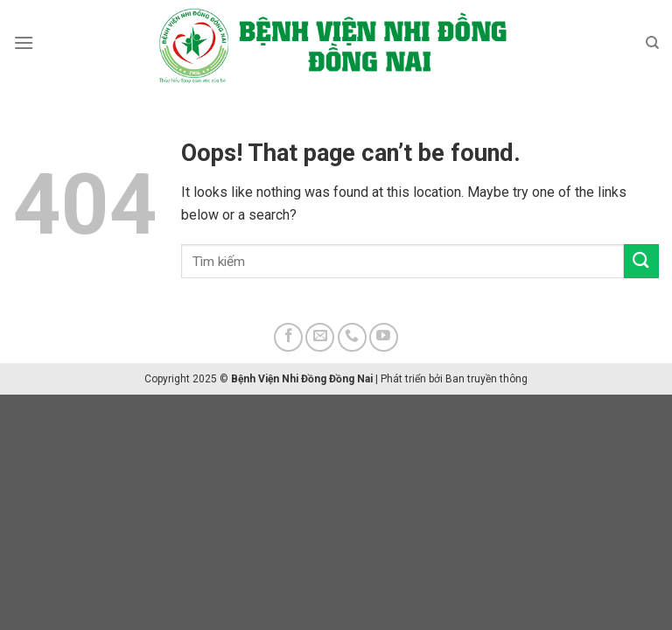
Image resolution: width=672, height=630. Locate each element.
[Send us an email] (320, 337)
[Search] (652, 43)
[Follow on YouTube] (384, 337)
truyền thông (497, 379)
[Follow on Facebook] (288, 337)
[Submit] (641, 261)
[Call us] (352, 337)
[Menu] (24, 42)
